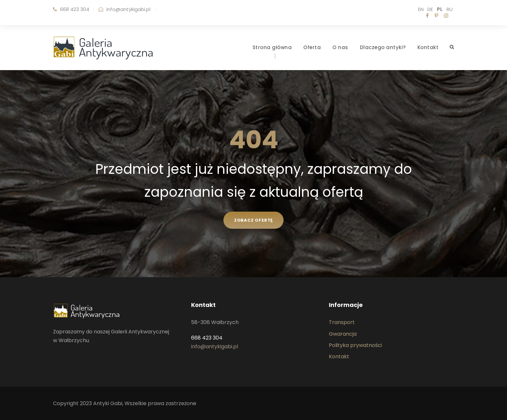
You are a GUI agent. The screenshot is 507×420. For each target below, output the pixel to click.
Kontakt (428, 47)
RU (450, 9)
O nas (340, 47)
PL (440, 9)
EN (421, 9)
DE (430, 9)
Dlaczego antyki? (383, 47)
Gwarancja (343, 334)
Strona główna (272, 47)
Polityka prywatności (355, 345)
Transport (342, 322)
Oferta (312, 47)
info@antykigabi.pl (128, 9)
